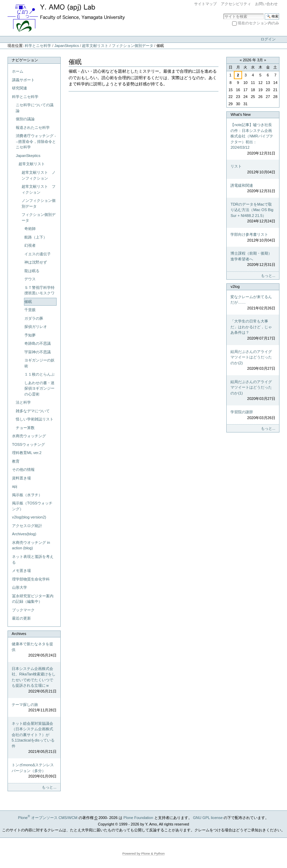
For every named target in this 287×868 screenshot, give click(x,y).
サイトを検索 (223, 13)
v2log (235, 286)
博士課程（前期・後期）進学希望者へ (253, 259)
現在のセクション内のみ (258, 23)
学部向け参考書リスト (253, 238)
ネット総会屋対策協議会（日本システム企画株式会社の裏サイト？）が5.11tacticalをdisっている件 (34, 738)
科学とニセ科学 (38, 46)
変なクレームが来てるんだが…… (253, 303)
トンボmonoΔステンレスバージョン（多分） (34, 771)
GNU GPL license (208, 818)
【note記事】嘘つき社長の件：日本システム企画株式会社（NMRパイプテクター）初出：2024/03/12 (253, 139)
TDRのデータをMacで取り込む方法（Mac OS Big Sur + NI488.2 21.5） (253, 213)
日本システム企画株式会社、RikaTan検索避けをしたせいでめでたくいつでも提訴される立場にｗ (34, 680)
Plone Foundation (138, 818)
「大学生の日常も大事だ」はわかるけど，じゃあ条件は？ (253, 330)
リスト (253, 169)
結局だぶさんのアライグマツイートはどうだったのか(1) (253, 391)
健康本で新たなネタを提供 (34, 650)
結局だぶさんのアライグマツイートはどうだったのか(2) (253, 360)
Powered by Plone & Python (144, 853)
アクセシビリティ (236, 4)
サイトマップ (205, 4)
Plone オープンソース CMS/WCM (48, 818)
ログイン (268, 39)
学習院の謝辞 (253, 415)
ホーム (18, 71)
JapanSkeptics (67, 46)
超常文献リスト (95, 46)
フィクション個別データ (133, 46)
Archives (19, 634)
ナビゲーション (25, 60)
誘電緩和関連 (253, 189)
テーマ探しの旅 (34, 708)
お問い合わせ (266, 4)
